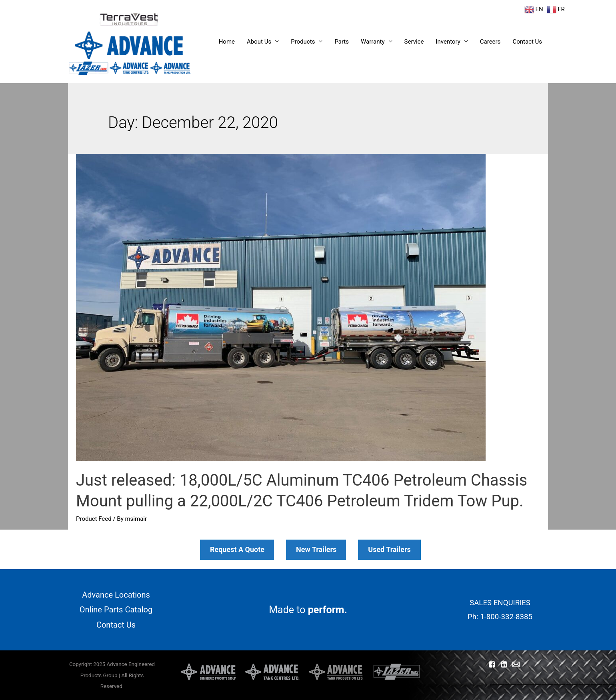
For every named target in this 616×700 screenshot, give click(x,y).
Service (414, 42)
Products (303, 42)
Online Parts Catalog (116, 610)
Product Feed (94, 519)
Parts (342, 42)
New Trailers (316, 549)
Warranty (373, 42)
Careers (490, 42)
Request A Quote (237, 549)
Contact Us (527, 42)
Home (227, 42)
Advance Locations (116, 595)
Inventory (448, 42)
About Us (259, 42)
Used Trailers (389, 549)
